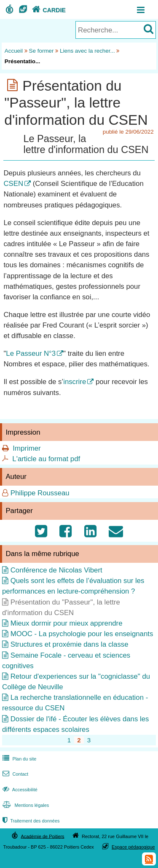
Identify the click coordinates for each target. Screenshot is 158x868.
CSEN (13, 184)
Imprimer (27, 448)
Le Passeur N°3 (31, 353)
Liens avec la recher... (87, 51)
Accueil (14, 51)
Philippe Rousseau (40, 493)
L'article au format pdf (46, 459)
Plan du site (19, 759)
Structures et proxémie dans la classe (70, 644)
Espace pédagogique (133, 847)
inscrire (75, 382)
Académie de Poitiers (42, 836)
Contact (15, 774)
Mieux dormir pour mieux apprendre (67, 623)
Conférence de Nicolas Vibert (56, 570)
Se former (42, 51)
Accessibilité (19, 790)
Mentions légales (25, 805)
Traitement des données (30, 821)
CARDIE (48, 10)
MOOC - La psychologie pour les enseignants (82, 634)
